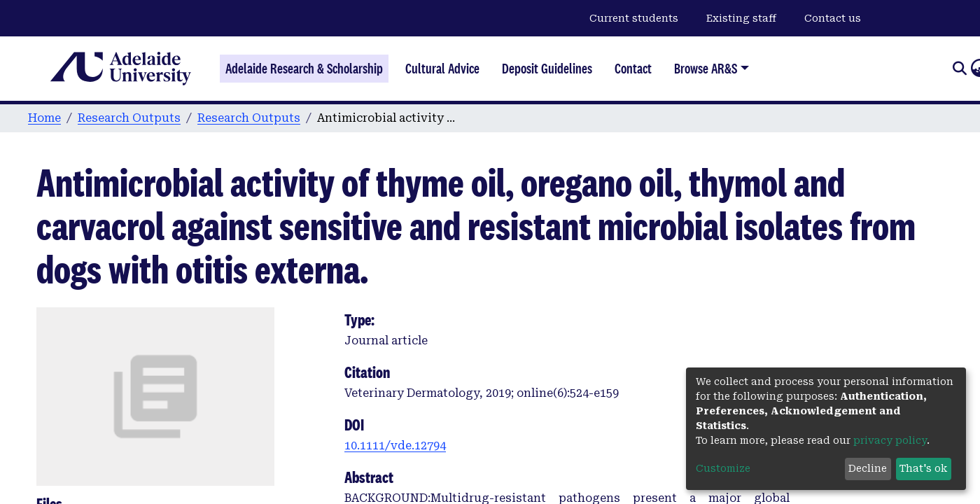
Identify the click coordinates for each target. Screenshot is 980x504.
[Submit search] (959, 69)
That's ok (923, 468)
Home (44, 118)
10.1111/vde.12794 (395, 446)
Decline (868, 468)
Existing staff (741, 18)
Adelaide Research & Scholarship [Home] (304, 69)
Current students (634, 18)
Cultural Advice (442, 69)
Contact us (833, 18)
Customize (723, 468)
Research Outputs (129, 118)
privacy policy (890, 440)
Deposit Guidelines (547, 69)
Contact (633, 69)
